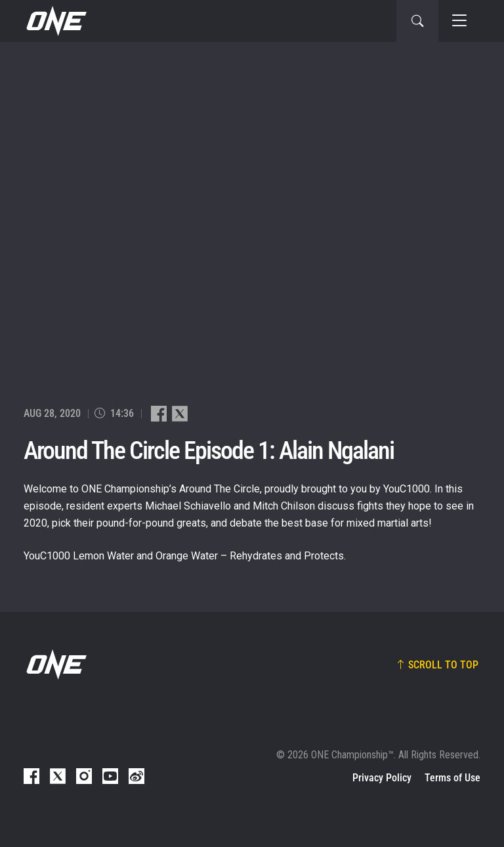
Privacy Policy (382, 778)
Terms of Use (452, 778)
